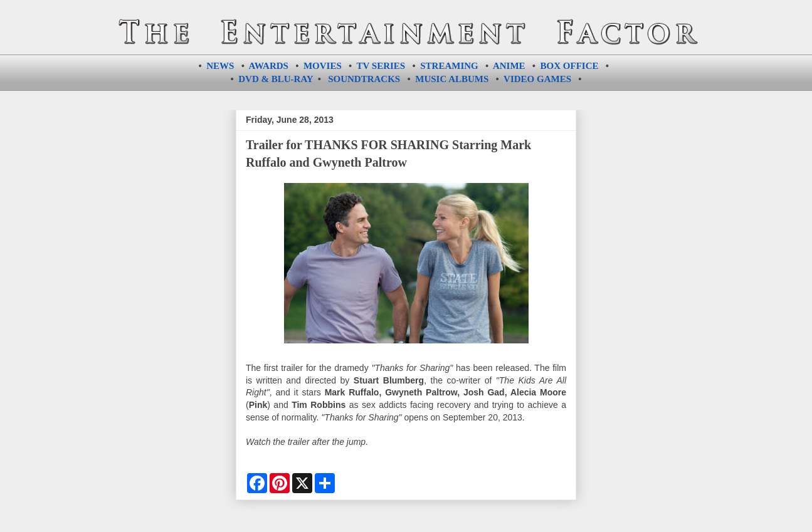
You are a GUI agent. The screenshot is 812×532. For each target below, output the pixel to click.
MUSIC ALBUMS (452, 79)
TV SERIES (381, 66)
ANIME (509, 66)
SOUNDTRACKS (364, 79)
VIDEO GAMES (537, 79)
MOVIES (323, 66)
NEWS (220, 66)
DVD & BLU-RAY (276, 79)
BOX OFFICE (570, 66)
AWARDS (269, 66)
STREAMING (449, 66)
